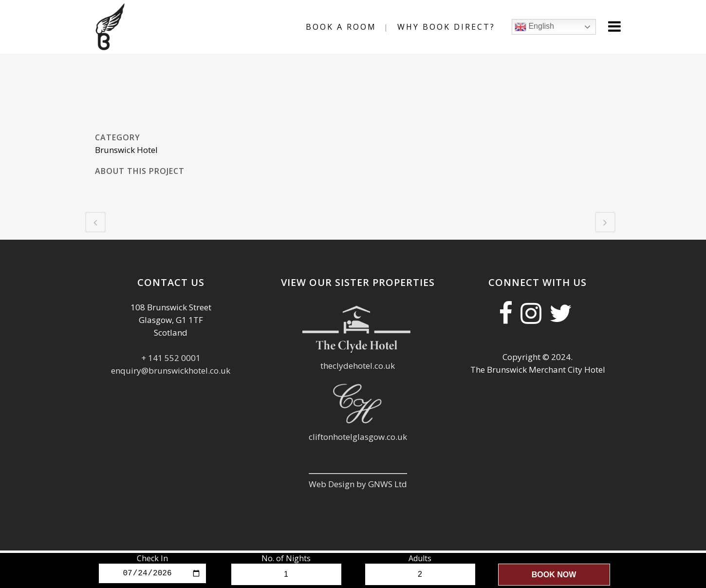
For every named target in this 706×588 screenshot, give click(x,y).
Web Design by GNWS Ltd (358, 484)
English (534, 27)
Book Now (554, 575)
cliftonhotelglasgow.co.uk (358, 437)
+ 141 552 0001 (171, 358)
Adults (420, 558)
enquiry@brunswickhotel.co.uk (171, 370)
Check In (152, 558)
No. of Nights (286, 558)
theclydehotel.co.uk (358, 366)
